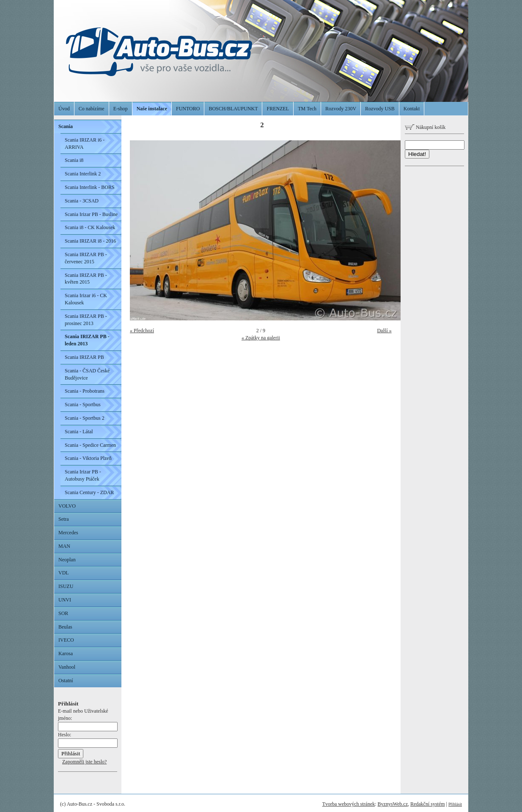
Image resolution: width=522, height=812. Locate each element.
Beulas (65, 627)
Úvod (64, 109)
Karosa (66, 653)
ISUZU (66, 586)
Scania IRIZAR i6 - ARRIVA (85, 144)
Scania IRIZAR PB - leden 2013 (87, 340)
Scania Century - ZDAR (89, 492)
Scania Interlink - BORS (90, 187)
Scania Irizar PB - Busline (91, 214)
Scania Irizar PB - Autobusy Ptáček (83, 475)
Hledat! (417, 154)
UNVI (65, 600)
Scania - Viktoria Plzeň (88, 458)
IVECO (66, 640)
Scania (66, 126)
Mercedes (68, 533)
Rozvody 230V (341, 109)
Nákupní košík (425, 127)
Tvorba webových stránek (349, 804)
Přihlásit (455, 804)
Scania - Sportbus (83, 405)
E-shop (121, 109)
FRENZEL (278, 109)
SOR (63, 613)
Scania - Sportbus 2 (85, 418)
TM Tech (307, 109)
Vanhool (67, 667)
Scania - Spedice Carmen (90, 445)
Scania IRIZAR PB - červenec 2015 (86, 258)
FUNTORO (188, 109)
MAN (64, 546)
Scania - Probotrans (85, 391)
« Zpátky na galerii (261, 338)
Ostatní (66, 681)
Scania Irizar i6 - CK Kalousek (86, 299)
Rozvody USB (380, 109)
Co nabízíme (92, 109)
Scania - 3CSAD (82, 201)
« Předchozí (142, 331)
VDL (64, 573)
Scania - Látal (79, 432)
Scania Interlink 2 (83, 174)
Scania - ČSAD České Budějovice (87, 374)
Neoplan (67, 560)
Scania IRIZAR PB (84, 357)
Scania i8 (74, 160)
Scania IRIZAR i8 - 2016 (90, 241)
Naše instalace (152, 109)
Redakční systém (428, 804)
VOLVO (67, 506)
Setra (64, 519)
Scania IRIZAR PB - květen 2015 (86, 279)
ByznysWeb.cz (393, 804)
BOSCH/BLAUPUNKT (233, 109)
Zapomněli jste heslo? (84, 762)
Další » (384, 331)
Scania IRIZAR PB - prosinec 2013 (86, 320)
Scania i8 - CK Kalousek (90, 227)
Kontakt (412, 109)
